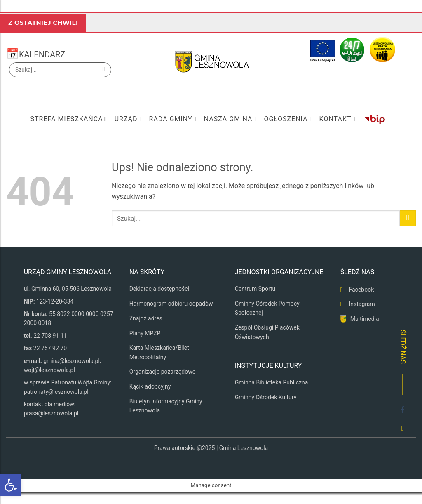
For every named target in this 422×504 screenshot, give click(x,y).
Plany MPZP (145, 333)
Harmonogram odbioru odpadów (171, 304)
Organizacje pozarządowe (162, 372)
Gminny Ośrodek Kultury (266, 397)
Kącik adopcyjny (150, 386)
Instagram (362, 304)
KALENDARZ (42, 54)
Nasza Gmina (230, 119)
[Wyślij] (104, 70)
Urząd (128, 119)
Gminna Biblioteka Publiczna (272, 382)
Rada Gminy (173, 119)
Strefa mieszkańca (68, 119)
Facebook (361, 290)
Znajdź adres (146, 318)
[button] (11, 485)
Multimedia (365, 319)
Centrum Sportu (255, 289)
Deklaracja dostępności (159, 289)
